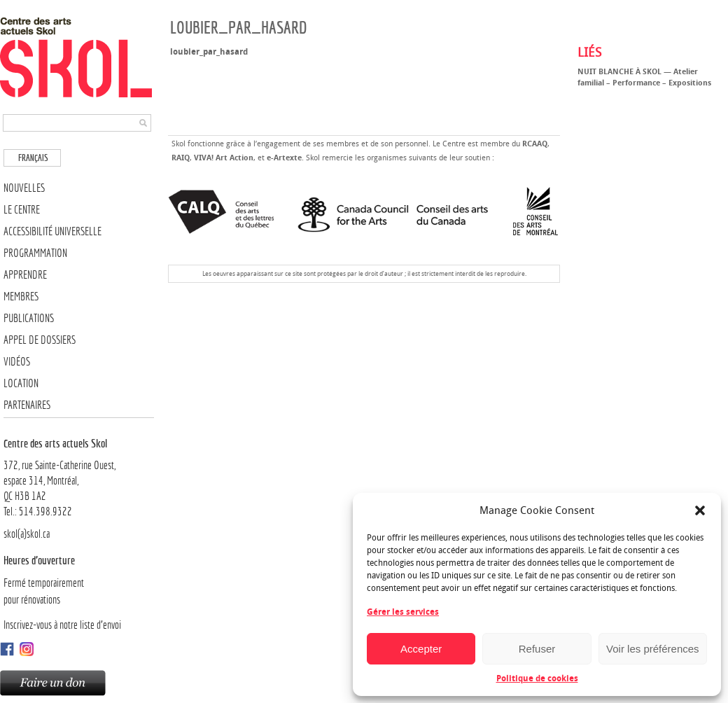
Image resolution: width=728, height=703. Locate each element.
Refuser (537, 649)
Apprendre (25, 275)
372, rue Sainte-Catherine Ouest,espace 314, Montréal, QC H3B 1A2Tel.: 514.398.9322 (79, 477)
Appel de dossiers (40, 340)
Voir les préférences (653, 649)
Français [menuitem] (33, 158)
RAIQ (181, 158)
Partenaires (27, 405)
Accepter (421, 649)
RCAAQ (535, 144)
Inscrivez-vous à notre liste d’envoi (62, 625)
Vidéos (17, 362)
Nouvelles (24, 188)
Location (21, 383)
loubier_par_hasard (209, 52)
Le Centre (22, 210)
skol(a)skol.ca (27, 534)
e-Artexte (284, 158)
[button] (700, 510)
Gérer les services (403, 612)
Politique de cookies (537, 678)
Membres (21, 297)
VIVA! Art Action (224, 158)
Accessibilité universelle (52, 231)
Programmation (35, 253)
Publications (29, 318)
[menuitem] (32, 158)
